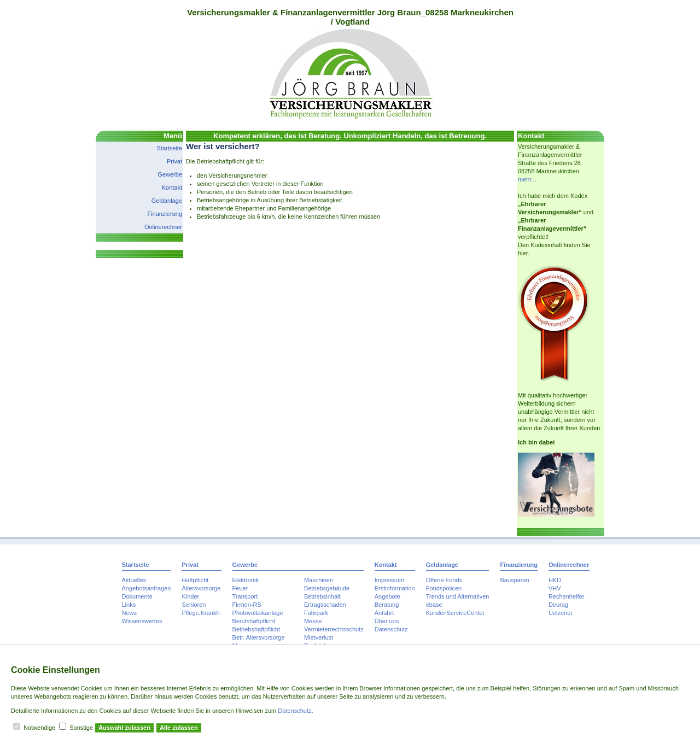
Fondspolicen (444, 588)
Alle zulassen (179, 728)
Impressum (389, 580)
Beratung (387, 605)
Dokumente (137, 596)
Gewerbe (170, 174)
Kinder (190, 596)
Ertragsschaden (325, 605)
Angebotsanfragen (147, 588)
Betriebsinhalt (322, 596)
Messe (313, 621)
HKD (555, 580)
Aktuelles (134, 580)
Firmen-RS (247, 605)
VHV (555, 588)
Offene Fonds (444, 580)
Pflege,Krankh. (201, 613)
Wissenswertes (142, 621)
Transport (245, 596)
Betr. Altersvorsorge (259, 637)
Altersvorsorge (201, 588)
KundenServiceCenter (456, 613)
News (130, 613)
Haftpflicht (195, 580)
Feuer (240, 588)
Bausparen (514, 580)
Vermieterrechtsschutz (334, 629)
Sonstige (81, 728)
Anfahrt (384, 613)
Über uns (387, 621)
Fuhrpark (316, 613)
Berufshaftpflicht (254, 621)
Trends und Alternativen (458, 596)
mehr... (527, 179)
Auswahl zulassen (124, 728)
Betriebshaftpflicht (256, 629)
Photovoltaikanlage (258, 613)
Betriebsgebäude (327, 588)
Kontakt (172, 188)
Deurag (558, 605)
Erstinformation (395, 588)
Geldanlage (167, 201)
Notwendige (39, 728)
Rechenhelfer (566, 596)
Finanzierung (165, 214)
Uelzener (561, 613)
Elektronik (246, 580)
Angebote (387, 596)
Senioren (194, 605)
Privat (174, 161)
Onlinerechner (163, 227)
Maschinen (319, 580)
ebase (434, 605)
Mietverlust (319, 637)
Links (129, 605)
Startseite (170, 148)
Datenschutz (391, 629)
